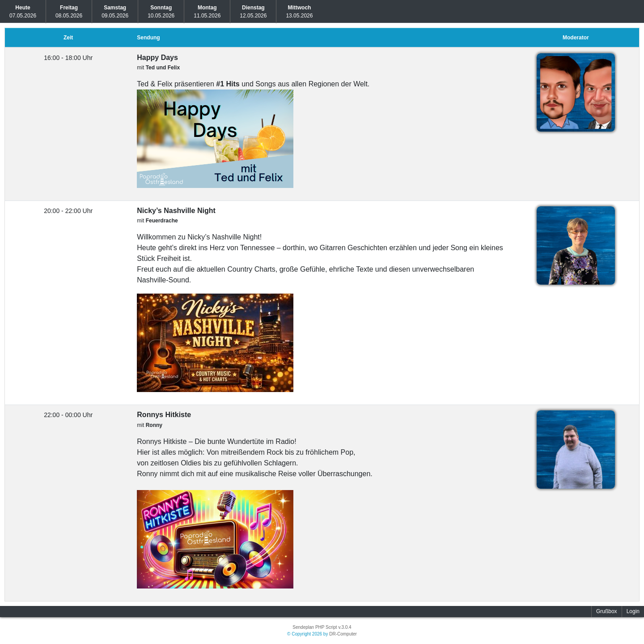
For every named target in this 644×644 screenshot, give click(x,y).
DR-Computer (343, 634)
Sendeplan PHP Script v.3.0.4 (322, 627)
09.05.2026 (115, 12)
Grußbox (607, 611)
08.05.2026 (69, 12)
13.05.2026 (299, 12)
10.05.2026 (161, 12)
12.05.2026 (253, 12)
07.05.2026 (23, 12)
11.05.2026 (207, 12)
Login (633, 611)
